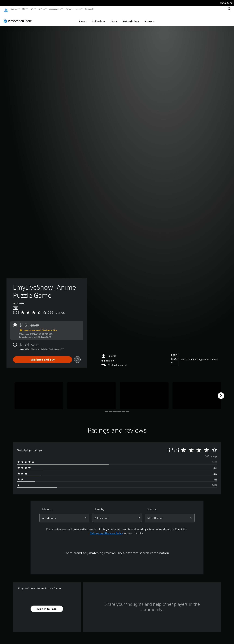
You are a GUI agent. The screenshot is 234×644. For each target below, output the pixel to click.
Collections (99, 18)
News (68, 9)
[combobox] (64, 515)
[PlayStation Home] (6, 9)
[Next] (221, 393)
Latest (83, 18)
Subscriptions (131, 18)
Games (14, 9)
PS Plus (41, 9)
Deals (114, 18)
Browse (149, 18)
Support (89, 9)
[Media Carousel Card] (39, 393)
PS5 (24, 9)
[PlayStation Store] (19, 18)
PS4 (32, 9)
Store (78, 9)
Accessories (55, 9)
